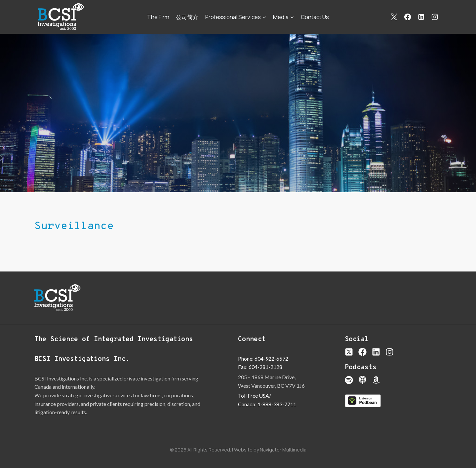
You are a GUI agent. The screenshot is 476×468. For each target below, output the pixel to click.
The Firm (158, 17)
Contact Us (315, 17)
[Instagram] (435, 17)
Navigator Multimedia (283, 450)
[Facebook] (408, 17)
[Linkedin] (421, 17)
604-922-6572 (271, 359)
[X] (394, 17)
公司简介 (187, 17)
